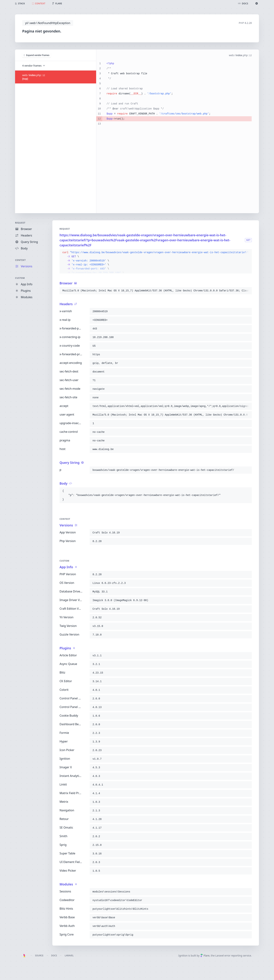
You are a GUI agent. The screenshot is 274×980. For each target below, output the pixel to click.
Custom (20, 278)
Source (39, 956)
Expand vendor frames (36, 55)
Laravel (69, 956)
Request (20, 223)
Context (20, 260)
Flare (205, 956)
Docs (54, 956)
